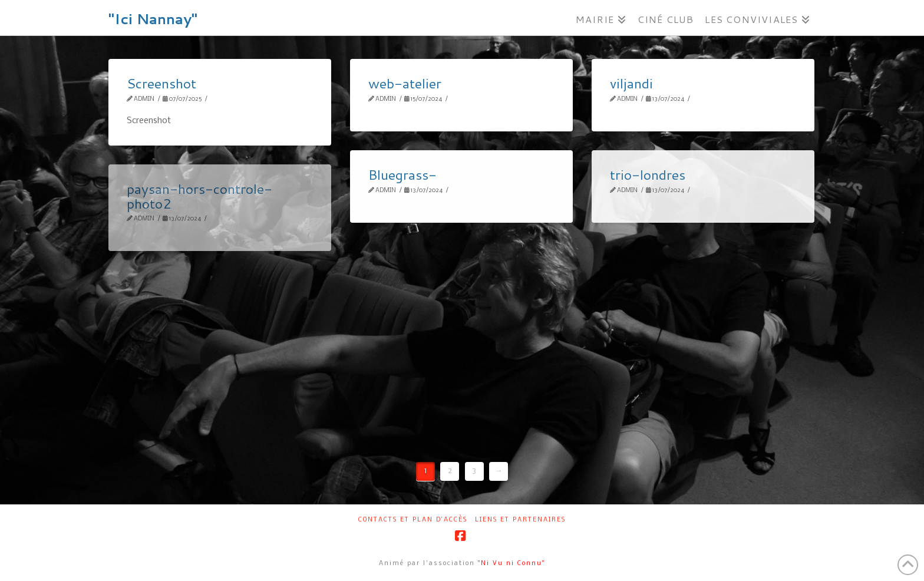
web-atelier (405, 83)
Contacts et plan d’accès (413, 520)
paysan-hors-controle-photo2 (199, 196)
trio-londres (648, 174)
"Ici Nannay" (153, 19)
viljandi (631, 83)
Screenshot (161, 83)
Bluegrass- (402, 174)
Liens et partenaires (520, 520)
